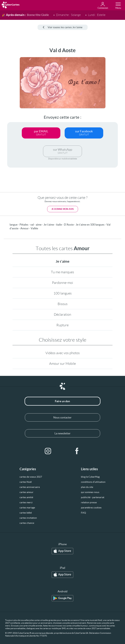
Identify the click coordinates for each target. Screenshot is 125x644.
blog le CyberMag (90, 477)
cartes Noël (26, 482)
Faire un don (62, 401)
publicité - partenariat (93, 497)
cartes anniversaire (30, 487)
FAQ (83, 513)
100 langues (63, 293)
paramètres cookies (91, 508)
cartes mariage (27, 508)
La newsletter (62, 433)
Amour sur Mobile (62, 364)
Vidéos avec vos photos (63, 353)
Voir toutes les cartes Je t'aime (63, 27)
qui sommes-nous (90, 492)
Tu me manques (62, 272)
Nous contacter (62, 417)
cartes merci (26, 502)
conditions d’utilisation (93, 482)
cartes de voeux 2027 (31, 477)
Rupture (62, 325)
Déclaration (62, 314)
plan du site (87, 487)
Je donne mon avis (63, 209)
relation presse (89, 502)
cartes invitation (28, 518)
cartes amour (26, 492)
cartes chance (27, 523)
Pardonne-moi (62, 283)
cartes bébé (26, 513)
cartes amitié (26, 497)
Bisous (63, 304)
